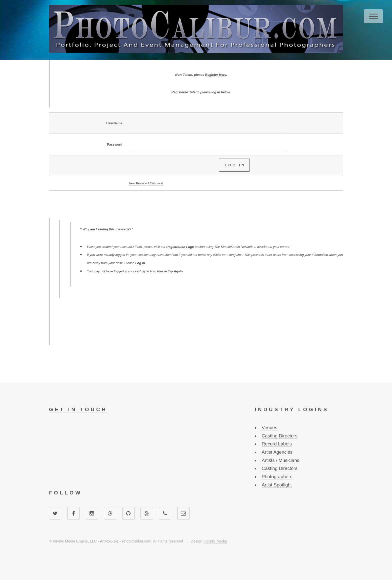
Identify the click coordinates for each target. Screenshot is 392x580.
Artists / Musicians (280, 460)
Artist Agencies (277, 452)
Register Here (216, 75)
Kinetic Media (216, 541)
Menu (373, 16)
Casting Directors (280, 436)
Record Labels (277, 444)
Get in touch (78, 409)
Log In (140, 263)
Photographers (277, 477)
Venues (269, 428)
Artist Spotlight (277, 485)
